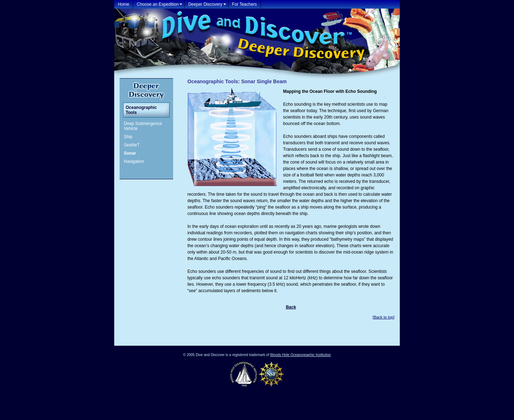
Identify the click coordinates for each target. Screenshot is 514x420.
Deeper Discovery (205, 4)
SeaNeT (132, 145)
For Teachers (245, 4)
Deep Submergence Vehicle (143, 126)
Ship (128, 137)
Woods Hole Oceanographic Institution (301, 355)
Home (124, 4)
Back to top (384, 317)
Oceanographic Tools (141, 110)
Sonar (130, 153)
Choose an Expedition (158, 4)
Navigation (134, 161)
